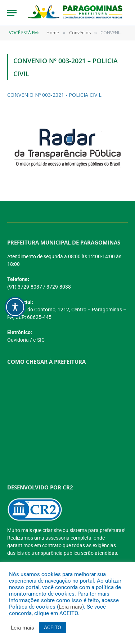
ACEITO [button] (53, 627)
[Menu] (12, 13)
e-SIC (39, 340)
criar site (52, 530)
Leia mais (70, 607)
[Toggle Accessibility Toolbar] (15, 307)
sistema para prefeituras (97, 530)
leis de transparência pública (48, 553)
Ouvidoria (18, 340)
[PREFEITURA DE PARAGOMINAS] (65, 421)
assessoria (57, 538)
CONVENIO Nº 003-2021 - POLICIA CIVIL (54, 95)
